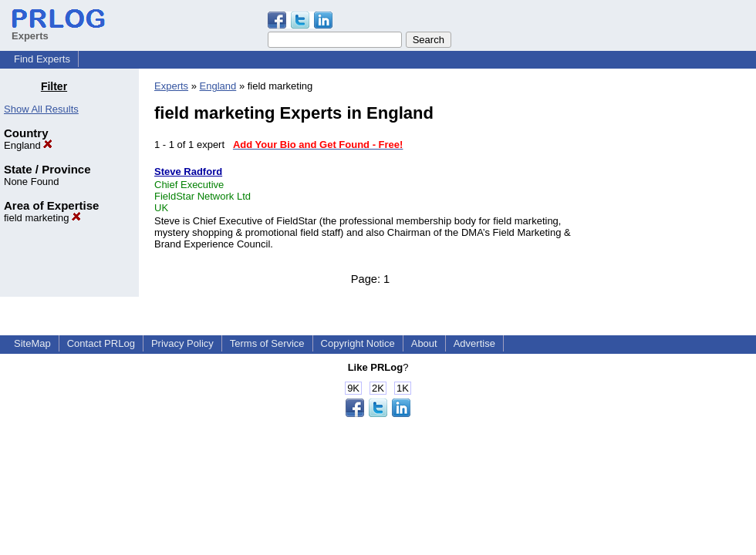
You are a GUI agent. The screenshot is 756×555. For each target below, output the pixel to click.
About (424, 343)
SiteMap (32, 343)
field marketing (42, 218)
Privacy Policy (182, 343)
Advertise (474, 343)
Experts (171, 86)
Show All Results (41, 109)
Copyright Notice (358, 343)
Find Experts (42, 59)
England (28, 145)
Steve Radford (188, 172)
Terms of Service (267, 343)
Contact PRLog (101, 343)
